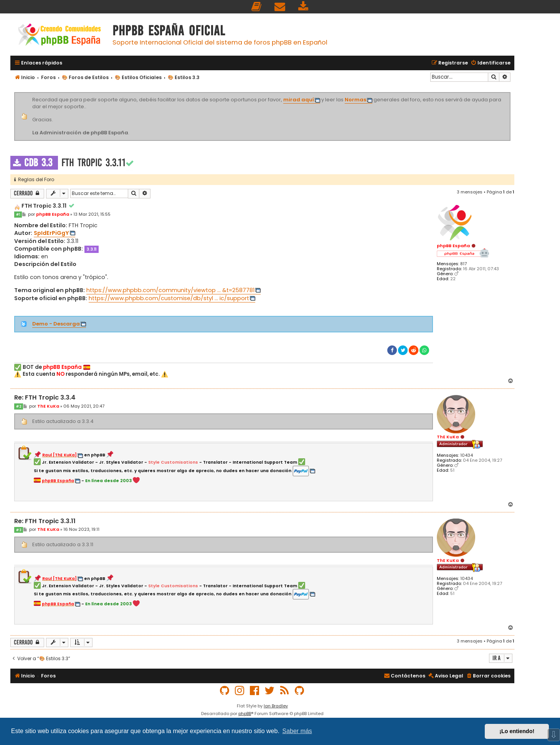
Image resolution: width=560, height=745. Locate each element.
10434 (467, 455)
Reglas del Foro (34, 179)
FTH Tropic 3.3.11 (93, 163)
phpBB (245, 714)
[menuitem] (257, 7)
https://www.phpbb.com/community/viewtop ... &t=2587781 (170, 290)
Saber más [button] (297, 731)
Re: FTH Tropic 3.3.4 (45, 398)
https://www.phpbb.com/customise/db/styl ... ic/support (169, 298)
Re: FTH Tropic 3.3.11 (45, 521)
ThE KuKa (448, 437)
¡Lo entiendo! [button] (517, 731)
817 (463, 264)
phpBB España (453, 246)
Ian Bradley (276, 706)
